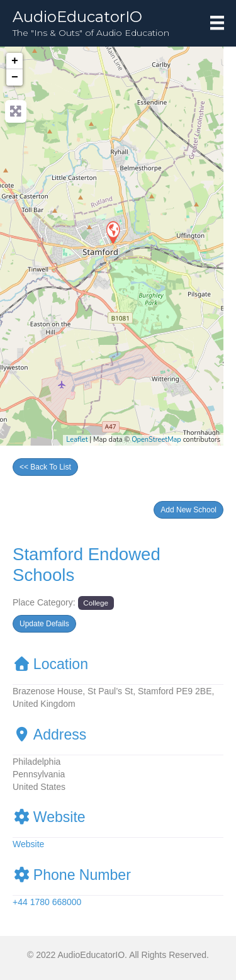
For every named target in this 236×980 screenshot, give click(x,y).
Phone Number (72, 875)
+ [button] (15, 61)
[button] (188, 510)
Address (49, 735)
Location (50, 664)
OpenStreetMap (156, 440)
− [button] (15, 77)
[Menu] (217, 23)
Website (49, 817)
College (96, 603)
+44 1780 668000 (47, 902)
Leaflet (77, 440)
